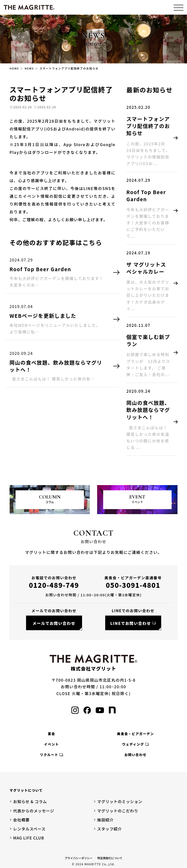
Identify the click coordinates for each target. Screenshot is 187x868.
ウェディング (133, 744)
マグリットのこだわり (118, 811)
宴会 (51, 734)
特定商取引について (110, 858)
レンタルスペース (29, 829)
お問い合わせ (136, 755)
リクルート (49, 755)
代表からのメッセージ (34, 811)
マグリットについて (26, 790)
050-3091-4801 (133, 585)
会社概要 (21, 820)
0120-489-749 (54, 585)
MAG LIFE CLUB (29, 838)
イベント (51, 744)
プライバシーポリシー (79, 858)
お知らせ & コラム (30, 802)
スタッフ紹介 (110, 829)
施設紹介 (105, 820)
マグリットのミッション (120, 802)
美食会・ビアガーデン (136, 734)
